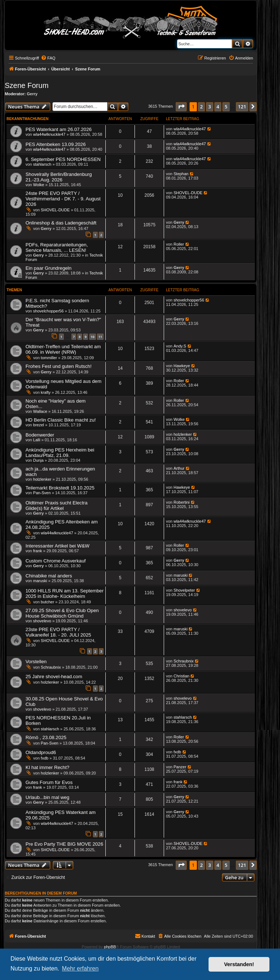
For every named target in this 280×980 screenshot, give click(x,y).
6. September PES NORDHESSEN (63, 159)
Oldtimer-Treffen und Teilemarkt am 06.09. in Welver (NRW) (63, 349)
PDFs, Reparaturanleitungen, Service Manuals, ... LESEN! (57, 247)
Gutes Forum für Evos (49, 782)
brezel (39, 425)
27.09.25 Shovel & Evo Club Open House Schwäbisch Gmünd (62, 613)
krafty (46, 392)
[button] (181, 107)
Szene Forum (27, 85)
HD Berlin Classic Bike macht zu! (61, 420)
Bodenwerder (40, 435)
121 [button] (242, 107)
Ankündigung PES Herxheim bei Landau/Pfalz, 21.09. (60, 453)
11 (100, 337)
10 (93, 337)
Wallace (40, 411)
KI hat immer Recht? (47, 767)
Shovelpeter (184, 590)
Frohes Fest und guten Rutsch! (59, 366)
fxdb (45, 758)
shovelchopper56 (48, 311)
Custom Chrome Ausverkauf (56, 561)
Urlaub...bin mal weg (47, 797)
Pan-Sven (42, 493)
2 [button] (201, 107)
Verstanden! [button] (239, 964)
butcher (48, 602)
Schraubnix (51, 667)
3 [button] (209, 107)
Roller (179, 244)
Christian (181, 676)
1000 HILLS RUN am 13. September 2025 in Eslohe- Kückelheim (65, 593)
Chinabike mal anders (49, 576)
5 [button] (226, 107)
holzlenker (183, 434)
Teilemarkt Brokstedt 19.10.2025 (60, 488)
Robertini (182, 502)
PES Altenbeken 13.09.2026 (56, 144)
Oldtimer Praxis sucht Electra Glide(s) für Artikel (57, 506)
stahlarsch (42, 164)
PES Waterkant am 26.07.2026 (59, 129)
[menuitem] (48, 58)
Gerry (32, 94)
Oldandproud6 (41, 752)
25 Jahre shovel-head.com (54, 677)
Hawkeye (182, 366)
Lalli (37, 440)
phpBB (110, 947)
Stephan (181, 174)
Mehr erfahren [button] (80, 969)
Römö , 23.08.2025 (46, 737)
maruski (40, 581)
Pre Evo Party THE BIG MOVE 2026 (64, 844)
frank (38, 551)
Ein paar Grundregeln (48, 268)
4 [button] (218, 107)
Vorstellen (36, 662)
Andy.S (180, 346)
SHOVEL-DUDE (55, 210)
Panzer (180, 767)
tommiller (49, 358)
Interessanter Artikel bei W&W (57, 546)
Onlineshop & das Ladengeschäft (61, 223)
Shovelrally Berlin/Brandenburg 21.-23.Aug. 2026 (59, 177)
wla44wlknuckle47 (49, 134)
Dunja (38, 460)
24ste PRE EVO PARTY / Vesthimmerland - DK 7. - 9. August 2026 (63, 199)
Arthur (179, 468)
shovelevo (42, 621)
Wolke (39, 185)
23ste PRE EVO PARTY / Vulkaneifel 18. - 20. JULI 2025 (58, 632)
